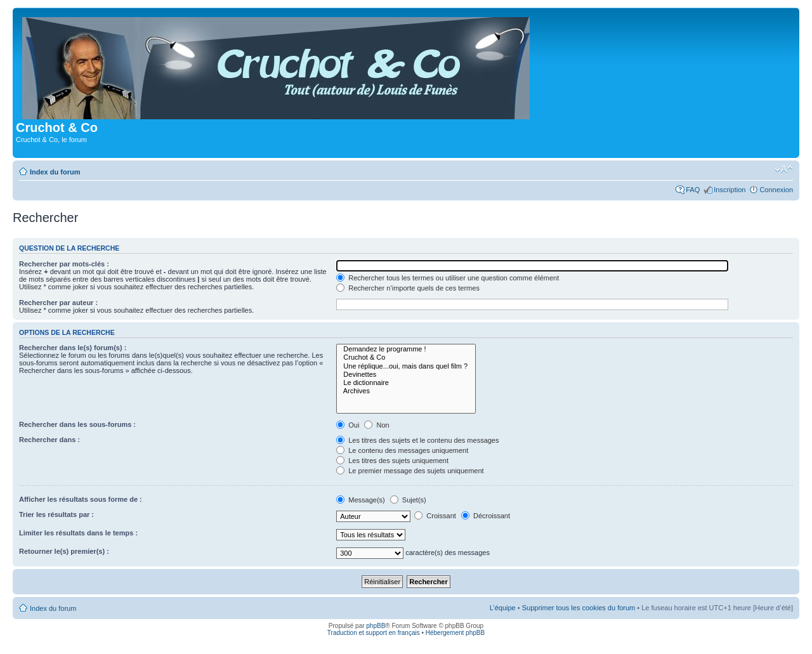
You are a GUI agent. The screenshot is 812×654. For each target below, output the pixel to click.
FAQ (693, 190)
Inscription (730, 190)
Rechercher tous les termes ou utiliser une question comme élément (448, 278)
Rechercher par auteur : (58, 303)
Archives (406, 391)
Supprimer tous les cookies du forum (579, 608)
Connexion (776, 190)
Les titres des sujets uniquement (392, 461)
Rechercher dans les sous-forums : (77, 424)
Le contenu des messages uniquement (402, 450)
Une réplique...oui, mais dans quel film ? (406, 366)
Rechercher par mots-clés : (64, 264)
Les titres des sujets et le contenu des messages (417, 440)
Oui (348, 425)
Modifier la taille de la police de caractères (784, 169)
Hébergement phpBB (455, 633)
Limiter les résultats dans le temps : (78, 533)
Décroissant (486, 516)
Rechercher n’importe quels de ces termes (408, 288)
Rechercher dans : (49, 440)
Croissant (435, 516)
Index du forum (55, 172)
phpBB (376, 626)
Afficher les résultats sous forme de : (81, 499)
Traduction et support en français (374, 633)
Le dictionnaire (406, 383)
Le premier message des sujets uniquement (410, 471)
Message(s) (362, 500)
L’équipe (503, 608)
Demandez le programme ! (406, 349)
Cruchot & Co (406, 357)
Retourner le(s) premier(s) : (64, 551)
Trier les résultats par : (56, 514)
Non (377, 425)
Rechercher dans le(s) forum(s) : (73, 348)
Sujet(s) (408, 500)
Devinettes (406, 375)
